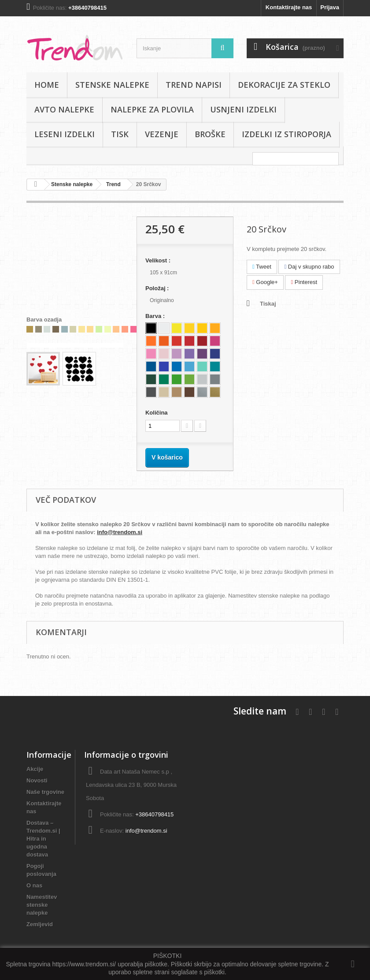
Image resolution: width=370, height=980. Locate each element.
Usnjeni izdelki (243, 109)
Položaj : (158, 288)
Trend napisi (194, 85)
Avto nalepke (64, 109)
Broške (210, 134)
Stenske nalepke (112, 85)
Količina (157, 413)
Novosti (37, 780)
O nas (34, 885)
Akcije (35, 769)
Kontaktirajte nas (289, 7)
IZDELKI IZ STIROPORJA (287, 134)
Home (47, 85)
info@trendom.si (120, 532)
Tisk (120, 134)
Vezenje (162, 134)
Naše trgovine (45, 792)
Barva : (156, 316)
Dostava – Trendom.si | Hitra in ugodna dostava (43, 839)
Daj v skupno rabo (309, 267)
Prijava (330, 7)
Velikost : (159, 260)
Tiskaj (268, 304)
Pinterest (304, 282)
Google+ (265, 282)
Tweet (262, 267)
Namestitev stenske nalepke (42, 905)
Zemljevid (40, 924)
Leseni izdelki (65, 134)
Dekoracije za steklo (284, 85)
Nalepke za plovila (152, 109)
